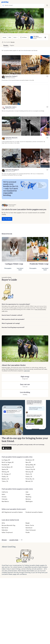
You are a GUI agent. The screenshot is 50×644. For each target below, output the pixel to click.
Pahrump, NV (30, 464)
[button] (11, 65)
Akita (3, 514)
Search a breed (8, 5)
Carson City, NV (30, 461)
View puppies (8, 262)
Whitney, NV (5, 464)
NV (22, 531)
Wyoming (28, 488)
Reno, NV (28, 454)
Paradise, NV (6, 457)
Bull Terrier (5, 518)
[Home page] (5, 2)
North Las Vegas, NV (8, 454)
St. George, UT (6, 466)
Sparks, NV (5, 461)
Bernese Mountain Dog (8, 516)
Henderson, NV (30, 452)
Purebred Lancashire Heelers (34, 503)
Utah (27, 483)
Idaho (3, 486)
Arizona (4, 488)
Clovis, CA (29, 466)
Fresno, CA (29, 468)
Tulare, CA (5, 473)
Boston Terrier (30, 516)
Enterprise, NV (30, 459)
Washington (29, 493)
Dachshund (29, 518)
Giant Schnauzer (31, 521)
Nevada (12, 42)
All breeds (4, 531)
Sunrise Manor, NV (7, 459)
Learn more (27, 363)
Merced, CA (29, 473)
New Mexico (5, 493)
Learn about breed (20, 262)
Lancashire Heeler (14, 531)
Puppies (12, 45)
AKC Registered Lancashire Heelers (12, 503)
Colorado (4, 491)
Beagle (28, 514)
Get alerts (7, 213)
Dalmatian (5, 521)
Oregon (28, 486)
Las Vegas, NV (6, 452)
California (5, 483)
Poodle (28, 523)
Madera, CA (5, 471)
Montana (28, 491)
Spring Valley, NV (31, 457)
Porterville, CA (30, 471)
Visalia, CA (5, 468)
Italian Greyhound (7, 523)
